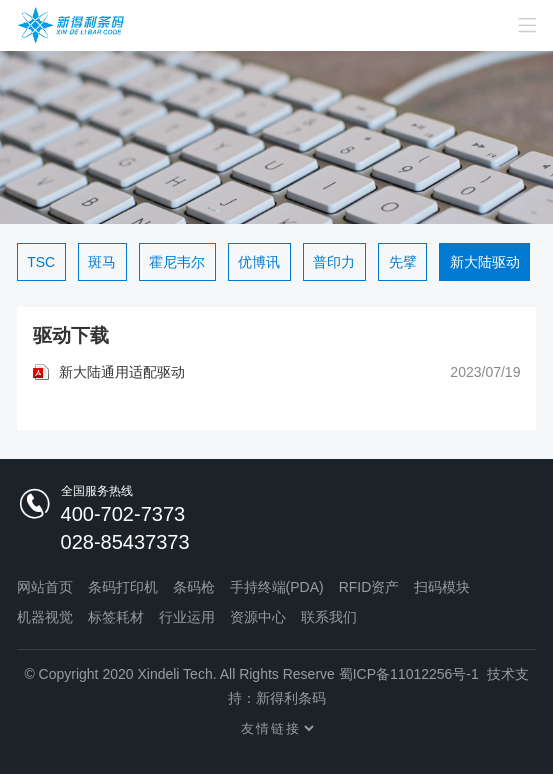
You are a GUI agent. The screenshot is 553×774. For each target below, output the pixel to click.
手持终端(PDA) (277, 587)
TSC (41, 262)
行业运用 (187, 617)
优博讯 (259, 262)
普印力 (334, 262)
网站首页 (45, 587)
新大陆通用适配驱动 (122, 372)
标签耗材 (116, 617)
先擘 (403, 262)
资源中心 (258, 617)
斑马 (102, 262)
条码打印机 (123, 587)
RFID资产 (369, 587)
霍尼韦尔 (177, 262)
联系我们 (329, 617)
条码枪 (194, 587)
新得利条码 (291, 698)
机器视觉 (45, 617)
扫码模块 (442, 587)
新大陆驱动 (485, 262)
